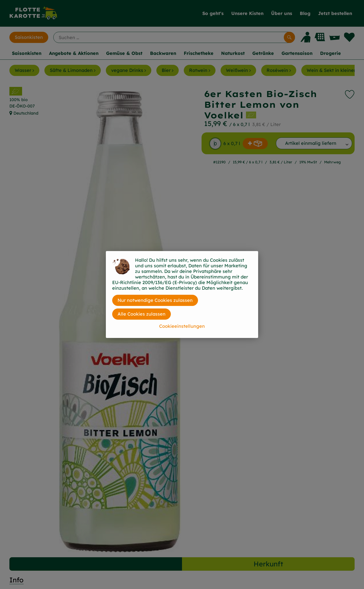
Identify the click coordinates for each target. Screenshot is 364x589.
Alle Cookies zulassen (142, 314)
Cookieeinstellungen (182, 326)
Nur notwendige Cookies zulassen (155, 300)
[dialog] (182, 294)
